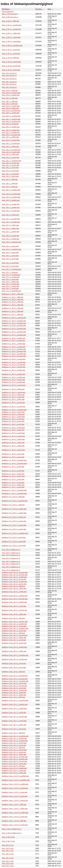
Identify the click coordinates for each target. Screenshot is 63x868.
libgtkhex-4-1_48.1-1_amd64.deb (14, 341)
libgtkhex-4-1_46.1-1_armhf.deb (13, 479)
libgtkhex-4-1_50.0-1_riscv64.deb (14, 367)
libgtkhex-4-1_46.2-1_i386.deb (13, 308)
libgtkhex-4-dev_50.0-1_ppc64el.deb (15, 759)
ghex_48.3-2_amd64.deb (11, 130)
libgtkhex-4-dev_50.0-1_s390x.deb (14, 773)
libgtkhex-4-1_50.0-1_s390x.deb (13, 414)
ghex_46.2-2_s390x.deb (10, 225)
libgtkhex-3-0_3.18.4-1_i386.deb (13, 505)
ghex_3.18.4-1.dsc (8, 841)
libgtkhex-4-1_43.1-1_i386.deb (13, 315)
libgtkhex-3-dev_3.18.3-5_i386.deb (14, 821)
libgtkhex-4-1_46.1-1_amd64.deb (14, 374)
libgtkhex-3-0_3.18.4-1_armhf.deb (14, 546)
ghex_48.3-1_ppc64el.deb (11, 116)
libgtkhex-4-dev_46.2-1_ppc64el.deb (15, 679)
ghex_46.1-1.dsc (8, 858)
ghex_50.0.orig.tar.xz (9, 75)
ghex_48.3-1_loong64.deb (11, 135)
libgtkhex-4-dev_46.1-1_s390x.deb (14, 725)
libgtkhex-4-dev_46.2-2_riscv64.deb (14, 659)
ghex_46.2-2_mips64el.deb (11, 242)
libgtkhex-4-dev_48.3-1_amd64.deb (14, 602)
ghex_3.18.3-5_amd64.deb (11, 62)
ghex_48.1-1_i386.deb (10, 101)
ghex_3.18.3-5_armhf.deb (11, 70)
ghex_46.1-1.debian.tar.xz (11, 567)
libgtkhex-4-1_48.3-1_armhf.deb (13, 424)
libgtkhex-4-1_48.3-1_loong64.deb (14, 354)
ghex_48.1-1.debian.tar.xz (11, 562)
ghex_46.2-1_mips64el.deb (11, 249)
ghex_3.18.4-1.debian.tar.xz (12, 829)
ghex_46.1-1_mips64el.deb (11, 269)
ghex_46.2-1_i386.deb (10, 187)
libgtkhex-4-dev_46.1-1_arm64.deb (14, 721)
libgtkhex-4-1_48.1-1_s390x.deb (13, 399)
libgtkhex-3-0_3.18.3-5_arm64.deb (14, 521)
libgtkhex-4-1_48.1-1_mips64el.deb (14, 410)
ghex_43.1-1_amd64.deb (11, 277)
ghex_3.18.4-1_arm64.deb (11, 37)
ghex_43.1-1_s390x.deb (10, 282)
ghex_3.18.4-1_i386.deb (10, 21)
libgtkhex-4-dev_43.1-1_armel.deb (14, 752)
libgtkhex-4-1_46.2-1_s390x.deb (13, 443)
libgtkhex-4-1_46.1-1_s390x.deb (13, 446)
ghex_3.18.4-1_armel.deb (11, 50)
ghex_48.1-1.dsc (8, 851)
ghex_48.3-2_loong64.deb (11, 150)
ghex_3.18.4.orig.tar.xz (10, 17)
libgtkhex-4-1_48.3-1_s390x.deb (13, 389)
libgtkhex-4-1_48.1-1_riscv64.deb (14, 362)
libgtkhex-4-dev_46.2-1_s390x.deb (14, 695)
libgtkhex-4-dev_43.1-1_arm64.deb (14, 743)
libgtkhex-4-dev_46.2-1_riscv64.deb (14, 686)
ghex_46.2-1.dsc (8, 861)
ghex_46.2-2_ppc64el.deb (11, 194)
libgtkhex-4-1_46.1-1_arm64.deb (13, 450)
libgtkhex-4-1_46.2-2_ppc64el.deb (14, 329)
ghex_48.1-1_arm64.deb (10, 165)
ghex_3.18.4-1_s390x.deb (11, 33)
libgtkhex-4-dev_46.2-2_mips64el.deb (15, 655)
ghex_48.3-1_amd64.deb (11, 127)
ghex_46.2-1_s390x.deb (10, 229)
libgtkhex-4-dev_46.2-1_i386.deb (13, 697)
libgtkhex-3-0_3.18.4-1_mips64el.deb (15, 533)
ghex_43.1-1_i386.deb (10, 273)
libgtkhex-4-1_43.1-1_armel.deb (13, 483)
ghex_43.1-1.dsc (8, 866)
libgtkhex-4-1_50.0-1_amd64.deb (14, 347)
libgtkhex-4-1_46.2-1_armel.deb (13, 457)
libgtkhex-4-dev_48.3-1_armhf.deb (14, 606)
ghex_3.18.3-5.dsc (8, 837)
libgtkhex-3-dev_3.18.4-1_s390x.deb (15, 809)
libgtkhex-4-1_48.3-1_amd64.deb (14, 344)
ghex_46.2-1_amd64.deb (11, 208)
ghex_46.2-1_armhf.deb (10, 266)
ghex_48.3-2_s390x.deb (10, 154)
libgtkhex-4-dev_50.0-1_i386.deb (13, 766)
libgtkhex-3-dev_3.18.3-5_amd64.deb (15, 813)
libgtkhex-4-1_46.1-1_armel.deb (13, 467)
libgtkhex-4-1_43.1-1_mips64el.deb (14, 494)
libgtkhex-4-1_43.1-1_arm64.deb (13, 476)
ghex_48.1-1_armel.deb (10, 168)
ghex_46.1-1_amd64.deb (11, 204)
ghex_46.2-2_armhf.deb (10, 259)
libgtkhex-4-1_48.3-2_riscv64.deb (14, 365)
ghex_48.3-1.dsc (8, 854)
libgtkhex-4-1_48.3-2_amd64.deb (14, 338)
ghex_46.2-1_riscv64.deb (11, 222)
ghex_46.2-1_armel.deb (10, 256)
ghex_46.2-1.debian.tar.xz (11, 564)
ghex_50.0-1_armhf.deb (10, 124)
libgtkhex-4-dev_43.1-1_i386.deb (13, 748)
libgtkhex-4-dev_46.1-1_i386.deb (13, 733)
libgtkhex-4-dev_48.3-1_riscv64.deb (14, 610)
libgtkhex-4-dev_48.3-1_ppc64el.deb (15, 596)
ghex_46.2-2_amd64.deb (11, 200)
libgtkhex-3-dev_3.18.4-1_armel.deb (15, 792)
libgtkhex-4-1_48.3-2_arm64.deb (13, 412)
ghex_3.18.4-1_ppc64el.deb (12, 25)
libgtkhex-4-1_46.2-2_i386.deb (13, 305)
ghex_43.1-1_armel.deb (10, 279)
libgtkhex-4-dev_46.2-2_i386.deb (13, 672)
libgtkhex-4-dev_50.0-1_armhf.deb (14, 771)
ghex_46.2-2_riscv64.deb (11, 211)
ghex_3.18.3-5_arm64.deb (11, 66)
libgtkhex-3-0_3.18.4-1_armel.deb (14, 538)
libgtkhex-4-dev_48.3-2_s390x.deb (14, 589)
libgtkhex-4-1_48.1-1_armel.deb (13, 397)
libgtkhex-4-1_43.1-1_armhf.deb (13, 487)
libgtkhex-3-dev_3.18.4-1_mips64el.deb (16, 780)
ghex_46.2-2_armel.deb (10, 253)
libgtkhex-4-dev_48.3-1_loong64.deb (15, 599)
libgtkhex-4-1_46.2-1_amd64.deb (14, 377)
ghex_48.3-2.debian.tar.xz (11, 555)
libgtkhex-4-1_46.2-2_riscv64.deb (14, 385)
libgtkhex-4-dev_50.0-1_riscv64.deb (14, 761)
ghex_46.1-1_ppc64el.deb (11, 190)
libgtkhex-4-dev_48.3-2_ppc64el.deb (15, 575)
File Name (6, 9)
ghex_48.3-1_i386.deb (10, 98)
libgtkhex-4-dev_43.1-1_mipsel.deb (14, 750)
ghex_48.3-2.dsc (8, 848)
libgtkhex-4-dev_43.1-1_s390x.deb (14, 755)
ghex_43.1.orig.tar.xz (9, 73)
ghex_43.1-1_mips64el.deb (11, 291)
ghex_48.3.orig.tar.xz (9, 79)
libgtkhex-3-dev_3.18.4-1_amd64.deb (15, 784)
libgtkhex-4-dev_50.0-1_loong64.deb (15, 757)
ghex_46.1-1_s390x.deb (10, 215)
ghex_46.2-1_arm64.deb (10, 239)
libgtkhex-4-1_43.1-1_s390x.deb (13, 485)
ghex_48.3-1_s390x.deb (10, 147)
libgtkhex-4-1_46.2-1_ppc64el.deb (14, 332)
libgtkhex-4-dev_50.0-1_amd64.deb (14, 768)
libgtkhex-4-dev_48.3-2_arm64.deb (14, 584)
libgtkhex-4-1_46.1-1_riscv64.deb (14, 407)
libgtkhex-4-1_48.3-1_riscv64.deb (14, 359)
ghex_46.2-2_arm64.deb (10, 236)
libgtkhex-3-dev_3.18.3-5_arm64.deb (15, 825)
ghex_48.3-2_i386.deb (10, 104)
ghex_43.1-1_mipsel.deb (11, 286)
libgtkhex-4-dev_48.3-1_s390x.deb (14, 614)
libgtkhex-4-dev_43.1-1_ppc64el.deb (15, 741)
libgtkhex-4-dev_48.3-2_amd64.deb (14, 577)
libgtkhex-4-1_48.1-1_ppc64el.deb (14, 323)
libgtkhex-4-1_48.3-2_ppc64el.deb (14, 321)
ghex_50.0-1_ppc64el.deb (11, 93)
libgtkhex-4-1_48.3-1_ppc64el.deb (14, 318)
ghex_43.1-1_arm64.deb (10, 284)
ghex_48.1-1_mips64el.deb (11, 161)
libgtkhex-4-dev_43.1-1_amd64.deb (14, 739)
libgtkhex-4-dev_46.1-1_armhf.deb (14, 713)
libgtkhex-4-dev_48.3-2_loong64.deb (15, 573)
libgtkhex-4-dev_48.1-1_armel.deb (14, 640)
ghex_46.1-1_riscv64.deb (11, 219)
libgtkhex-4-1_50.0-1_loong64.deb (14, 356)
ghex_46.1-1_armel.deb (10, 246)
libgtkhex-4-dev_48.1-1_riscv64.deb (14, 635)
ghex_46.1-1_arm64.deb (10, 232)
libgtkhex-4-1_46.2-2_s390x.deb (13, 439)
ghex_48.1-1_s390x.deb (10, 137)
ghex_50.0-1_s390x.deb (10, 108)
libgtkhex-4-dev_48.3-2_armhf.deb (14, 579)
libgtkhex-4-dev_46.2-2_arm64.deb (14, 643)
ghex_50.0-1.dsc (8, 864)
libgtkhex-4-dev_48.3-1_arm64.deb (14, 592)
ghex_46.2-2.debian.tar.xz (11, 550)
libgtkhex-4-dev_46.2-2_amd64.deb (14, 647)
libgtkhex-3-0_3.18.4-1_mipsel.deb (14, 525)
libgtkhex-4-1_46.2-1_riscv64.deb (14, 392)
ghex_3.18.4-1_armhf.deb (11, 54)
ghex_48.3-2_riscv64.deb (11, 152)
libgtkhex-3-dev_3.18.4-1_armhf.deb (15, 796)
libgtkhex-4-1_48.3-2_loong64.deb (14, 351)
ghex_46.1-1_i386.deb (10, 184)
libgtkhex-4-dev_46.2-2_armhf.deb (14, 668)
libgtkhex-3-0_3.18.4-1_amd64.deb (14, 513)
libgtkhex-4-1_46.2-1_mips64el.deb (14, 464)
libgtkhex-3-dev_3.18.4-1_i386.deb (14, 805)
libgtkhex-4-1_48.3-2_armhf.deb (13, 421)
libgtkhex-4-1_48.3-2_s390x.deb (13, 395)
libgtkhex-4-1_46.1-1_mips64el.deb (14, 490)
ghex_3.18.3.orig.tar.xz (10, 14)
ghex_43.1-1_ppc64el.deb (11, 275)
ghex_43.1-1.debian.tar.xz (11, 570)
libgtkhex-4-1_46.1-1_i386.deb (13, 311)
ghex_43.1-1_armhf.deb (10, 289)
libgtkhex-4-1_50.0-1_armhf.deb (13, 430)
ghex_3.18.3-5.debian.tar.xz (12, 833)
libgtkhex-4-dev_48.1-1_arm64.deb (14, 626)
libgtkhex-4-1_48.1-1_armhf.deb (13, 419)
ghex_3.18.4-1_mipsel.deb (11, 41)
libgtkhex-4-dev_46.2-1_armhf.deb (14, 688)
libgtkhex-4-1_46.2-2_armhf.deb (13, 471)
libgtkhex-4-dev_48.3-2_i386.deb (13, 586)
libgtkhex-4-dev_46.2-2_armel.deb (14, 663)
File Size (39, 9)
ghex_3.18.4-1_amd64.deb (11, 29)
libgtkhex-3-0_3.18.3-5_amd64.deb (14, 509)
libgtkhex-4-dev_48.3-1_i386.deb (13, 618)
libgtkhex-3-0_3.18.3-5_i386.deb (13, 497)
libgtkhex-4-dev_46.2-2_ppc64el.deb (15, 676)
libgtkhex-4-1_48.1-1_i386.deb (13, 297)
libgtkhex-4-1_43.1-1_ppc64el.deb (14, 349)
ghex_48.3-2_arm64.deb (10, 163)
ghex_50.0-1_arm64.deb (10, 113)
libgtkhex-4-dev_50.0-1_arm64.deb (14, 764)
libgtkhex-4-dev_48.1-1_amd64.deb (14, 624)
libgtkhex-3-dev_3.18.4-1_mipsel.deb (15, 801)
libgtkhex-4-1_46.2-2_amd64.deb (14, 370)
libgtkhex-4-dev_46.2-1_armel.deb (14, 693)
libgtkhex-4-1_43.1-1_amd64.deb (14, 382)
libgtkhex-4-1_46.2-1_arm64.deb (13, 436)
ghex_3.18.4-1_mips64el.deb (12, 46)
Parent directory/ (8, 12)
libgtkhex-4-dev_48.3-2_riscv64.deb (14, 582)
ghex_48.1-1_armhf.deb (10, 174)
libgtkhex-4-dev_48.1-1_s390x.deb (14, 638)
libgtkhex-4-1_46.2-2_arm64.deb (13, 433)
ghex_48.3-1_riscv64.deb (11, 140)
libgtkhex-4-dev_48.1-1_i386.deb (13, 633)
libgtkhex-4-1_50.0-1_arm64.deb (13, 428)
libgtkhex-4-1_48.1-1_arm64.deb (13, 417)
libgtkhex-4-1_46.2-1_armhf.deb (13, 474)
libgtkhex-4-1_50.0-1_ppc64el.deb (14, 326)
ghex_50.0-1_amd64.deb (11, 95)
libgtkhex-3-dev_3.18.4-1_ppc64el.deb (15, 776)
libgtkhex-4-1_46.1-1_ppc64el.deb (14, 335)
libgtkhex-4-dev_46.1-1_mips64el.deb (15, 700)
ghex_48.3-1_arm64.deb (10, 158)
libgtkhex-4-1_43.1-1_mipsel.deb (13, 380)
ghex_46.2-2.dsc (8, 845)
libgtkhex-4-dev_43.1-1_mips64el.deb (15, 736)
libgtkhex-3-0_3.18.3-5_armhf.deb (14, 542)
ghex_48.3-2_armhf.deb (10, 176)
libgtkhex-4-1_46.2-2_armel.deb (13, 454)
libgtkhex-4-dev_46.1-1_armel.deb (14, 729)
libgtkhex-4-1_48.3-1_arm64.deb (13, 403)
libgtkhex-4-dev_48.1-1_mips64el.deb (15, 628)
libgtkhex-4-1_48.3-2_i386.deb (13, 300)
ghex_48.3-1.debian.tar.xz (11, 558)
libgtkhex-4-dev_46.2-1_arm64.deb (14, 683)
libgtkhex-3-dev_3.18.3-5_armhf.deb (15, 817)
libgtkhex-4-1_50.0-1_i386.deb (13, 302)
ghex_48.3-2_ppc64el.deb (11, 122)
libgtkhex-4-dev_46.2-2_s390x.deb (14, 651)
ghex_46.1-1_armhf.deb (10, 263)
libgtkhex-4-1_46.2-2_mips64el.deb (14, 460)
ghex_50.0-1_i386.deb (10, 91)
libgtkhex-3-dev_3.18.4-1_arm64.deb (15, 788)
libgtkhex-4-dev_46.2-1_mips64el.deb (15, 681)
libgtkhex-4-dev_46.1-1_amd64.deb (14, 709)
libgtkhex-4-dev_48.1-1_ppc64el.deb (15, 622)
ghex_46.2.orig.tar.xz (9, 84)
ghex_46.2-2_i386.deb (10, 180)
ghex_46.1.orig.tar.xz (9, 87)
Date (49, 9)
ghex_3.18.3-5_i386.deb (10, 58)
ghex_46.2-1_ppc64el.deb (11, 197)
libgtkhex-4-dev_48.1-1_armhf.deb (14, 631)
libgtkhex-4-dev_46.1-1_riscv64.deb (14, 717)
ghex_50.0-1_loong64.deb (11, 111)
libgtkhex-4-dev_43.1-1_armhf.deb (14, 745)
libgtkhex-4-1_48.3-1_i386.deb (13, 294)
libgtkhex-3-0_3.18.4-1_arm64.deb (14, 529)
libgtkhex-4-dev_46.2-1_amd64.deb (14, 690)
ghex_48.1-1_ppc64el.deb (11, 119)
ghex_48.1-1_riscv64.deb (11, 144)
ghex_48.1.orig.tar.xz (9, 82)
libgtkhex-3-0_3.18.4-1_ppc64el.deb (15, 501)
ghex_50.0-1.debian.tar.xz (11, 553)
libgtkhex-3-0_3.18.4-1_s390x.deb (14, 517)
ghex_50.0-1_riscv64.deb (11, 106)
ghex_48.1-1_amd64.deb (11, 133)
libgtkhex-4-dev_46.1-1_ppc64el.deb (15, 705)
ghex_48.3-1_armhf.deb (10, 171)
